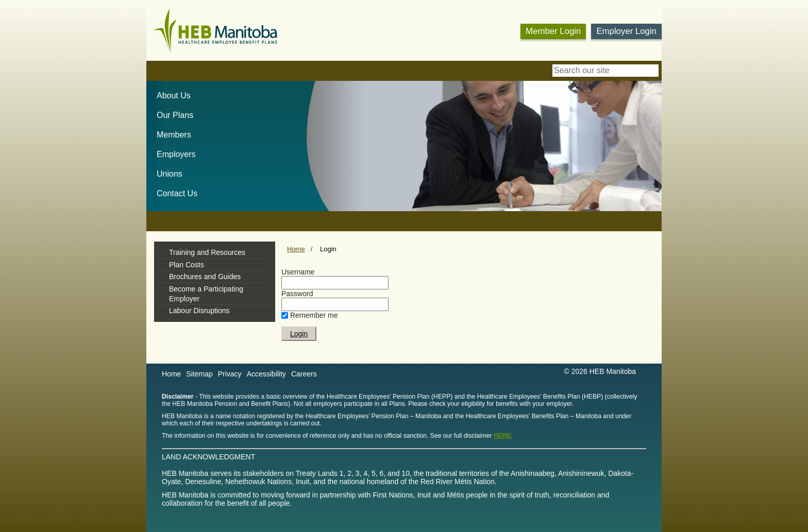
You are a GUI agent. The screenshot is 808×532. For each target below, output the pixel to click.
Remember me (314, 315)
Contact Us (177, 193)
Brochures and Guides (205, 277)
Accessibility (266, 374)
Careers (304, 374)
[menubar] (172, 142)
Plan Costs (187, 265)
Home (296, 249)
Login (328, 249)
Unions (170, 174)
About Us (174, 96)
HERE (502, 436)
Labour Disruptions (199, 311)
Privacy (230, 374)
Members (174, 135)
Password (297, 294)
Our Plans (175, 115)
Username (298, 272)
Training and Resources (207, 252)
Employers (176, 154)
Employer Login (626, 31)
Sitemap (199, 374)
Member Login (553, 31)
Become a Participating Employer (206, 294)
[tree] (215, 282)
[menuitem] (169, 96)
